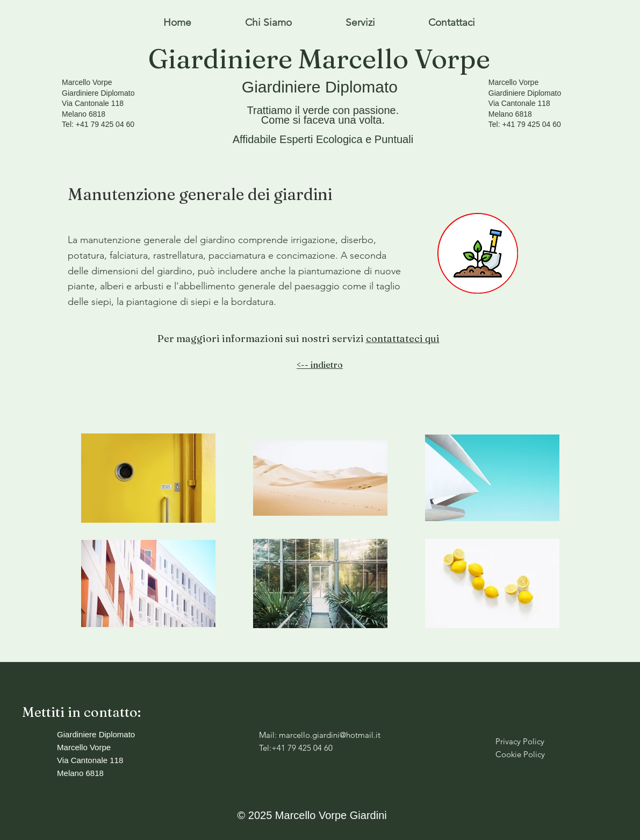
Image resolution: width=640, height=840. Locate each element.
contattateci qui (403, 339)
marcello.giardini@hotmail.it (330, 735)
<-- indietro (320, 365)
